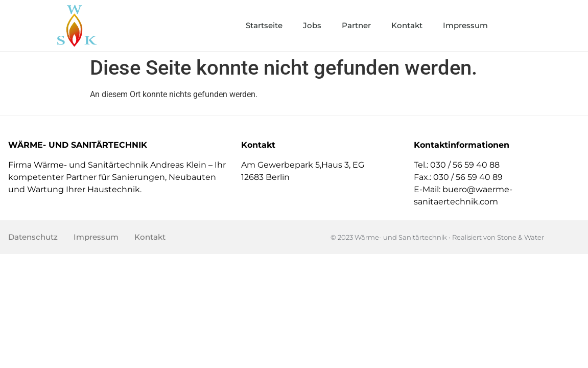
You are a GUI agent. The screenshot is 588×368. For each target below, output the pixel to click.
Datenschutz (33, 237)
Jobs (312, 25)
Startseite (264, 25)
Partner (356, 25)
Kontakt (407, 25)
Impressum (465, 25)
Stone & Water (521, 237)
